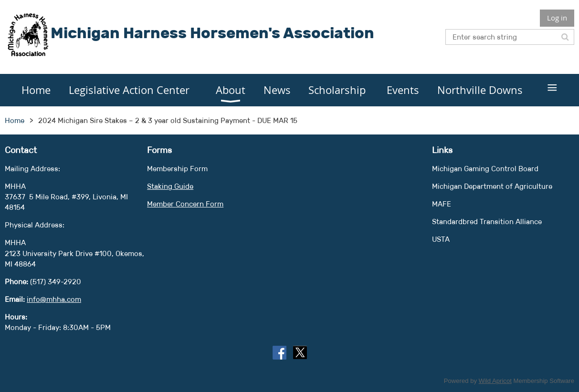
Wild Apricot (495, 381)
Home (15, 120)
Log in (557, 18)
